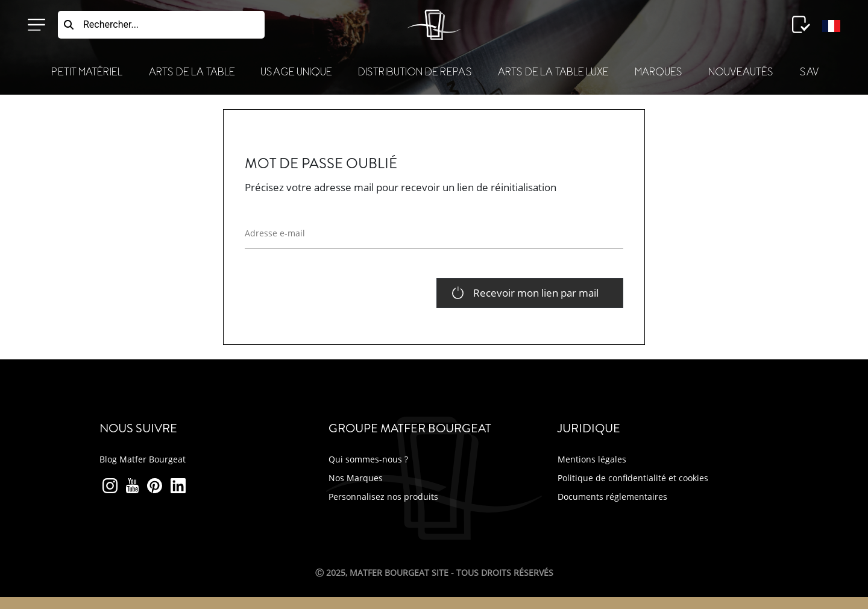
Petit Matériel (87, 72)
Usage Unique (296, 72)
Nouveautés (741, 72)
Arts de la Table (192, 72)
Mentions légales (592, 459)
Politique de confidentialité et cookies (633, 478)
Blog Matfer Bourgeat (143, 459)
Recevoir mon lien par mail (536, 293)
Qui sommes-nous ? (368, 459)
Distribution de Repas (415, 72)
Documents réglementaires (612, 497)
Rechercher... (111, 24)
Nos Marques (356, 478)
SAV (809, 72)
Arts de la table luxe (553, 72)
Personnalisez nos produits (383, 497)
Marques (659, 72)
